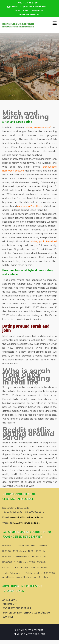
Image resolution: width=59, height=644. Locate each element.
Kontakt (8, 617)
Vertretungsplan (29, 15)
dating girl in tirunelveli (44, 241)
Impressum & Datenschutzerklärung (26, 613)
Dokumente (10, 604)
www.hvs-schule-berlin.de (26, 523)
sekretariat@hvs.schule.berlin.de (27, 7)
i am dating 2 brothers (30, 206)
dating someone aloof (38, 127)
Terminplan (37, 11)
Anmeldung (21, 11)
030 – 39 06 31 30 (27, 3)
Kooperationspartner (17, 608)
